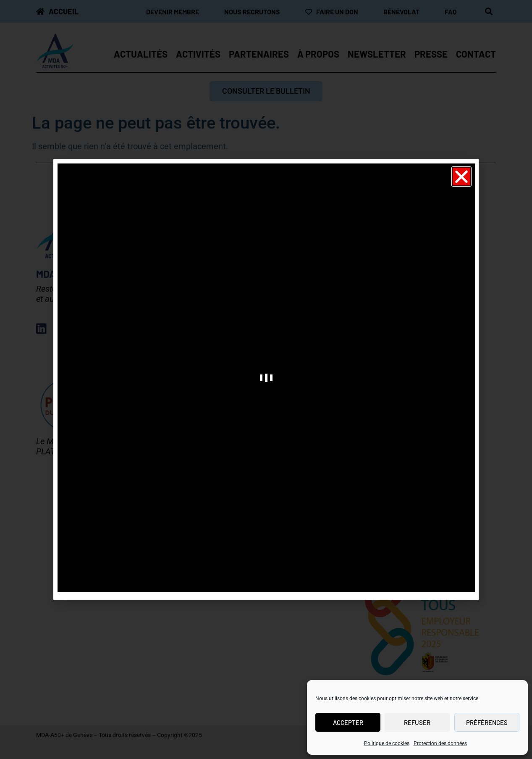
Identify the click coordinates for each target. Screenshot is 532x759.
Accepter (348, 722)
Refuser (417, 722)
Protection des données (440, 743)
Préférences (487, 722)
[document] (266, 379)
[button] (461, 177)
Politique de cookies (387, 743)
